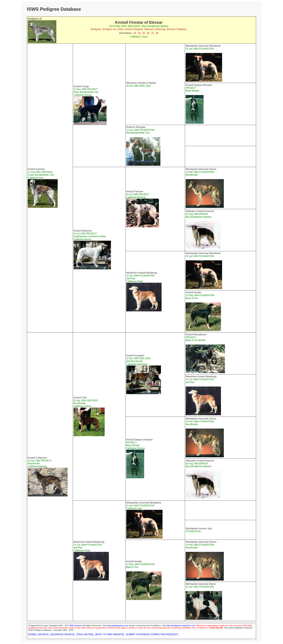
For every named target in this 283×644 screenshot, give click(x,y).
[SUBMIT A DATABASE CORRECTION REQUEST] (152, 634)
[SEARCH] (43, 634)
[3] (135, 33)
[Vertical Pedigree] (134, 29)
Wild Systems (76, 625)
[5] (144, 33)
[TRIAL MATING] (85, 634)
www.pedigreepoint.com (118, 625)
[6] (148, 33)
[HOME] (32, 634)
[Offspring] (160, 29)
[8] (157, 33)
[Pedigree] (96, 29)
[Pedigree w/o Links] (113, 29)
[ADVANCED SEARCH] (62, 634)
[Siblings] (149, 29)
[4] (139, 33)
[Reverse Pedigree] (176, 29)
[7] (153, 33)
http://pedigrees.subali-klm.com (181, 625)
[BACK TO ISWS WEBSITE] (110, 634)
